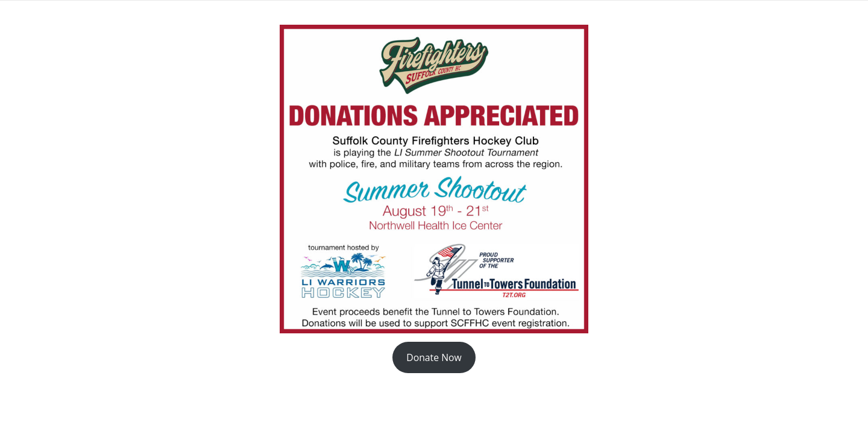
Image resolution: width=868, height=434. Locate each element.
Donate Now (434, 357)
